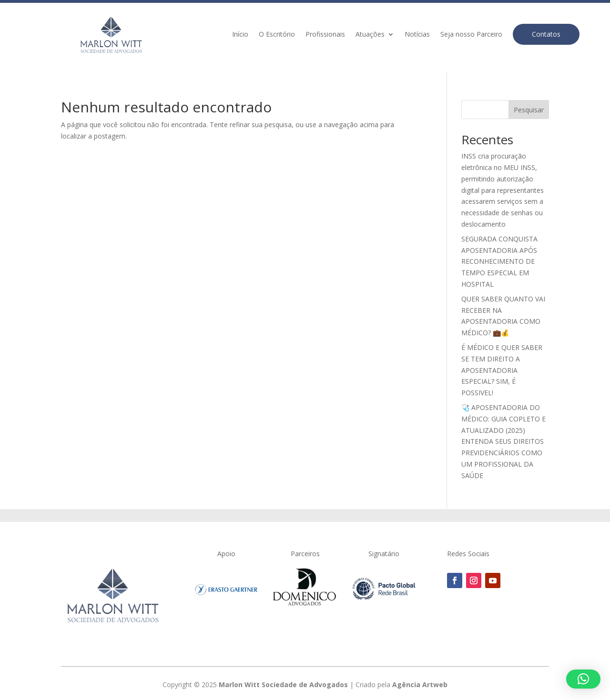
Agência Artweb (420, 685)
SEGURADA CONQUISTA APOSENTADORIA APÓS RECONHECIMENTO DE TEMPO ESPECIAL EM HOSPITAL (499, 261)
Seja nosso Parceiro (471, 35)
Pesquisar (529, 110)
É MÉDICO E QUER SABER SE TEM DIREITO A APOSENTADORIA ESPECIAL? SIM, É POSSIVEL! (502, 370)
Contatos (546, 34)
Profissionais (325, 35)
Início (240, 35)
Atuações (370, 35)
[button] (583, 679)
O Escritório (277, 35)
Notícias (417, 35)
